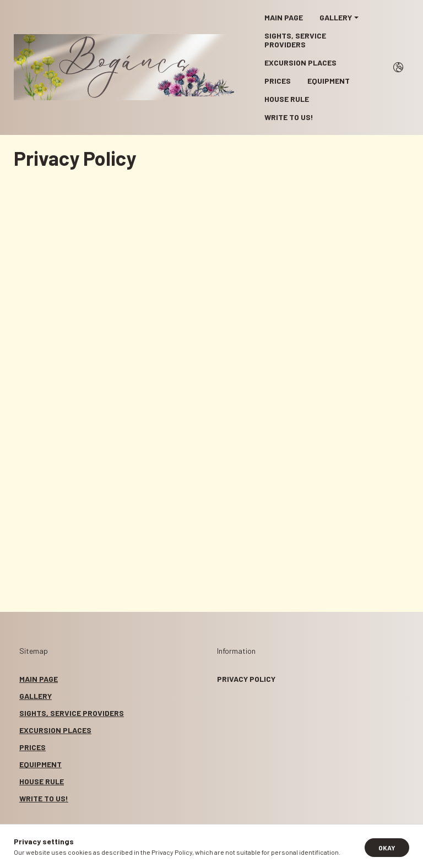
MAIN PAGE (284, 17)
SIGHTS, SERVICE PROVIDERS (295, 40)
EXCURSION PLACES (300, 63)
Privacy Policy (246, 679)
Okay (387, 848)
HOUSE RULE (287, 99)
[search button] (398, 67)
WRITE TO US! (289, 117)
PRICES (278, 81)
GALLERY (36, 696)
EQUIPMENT (329, 81)
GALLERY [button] (336, 17)
